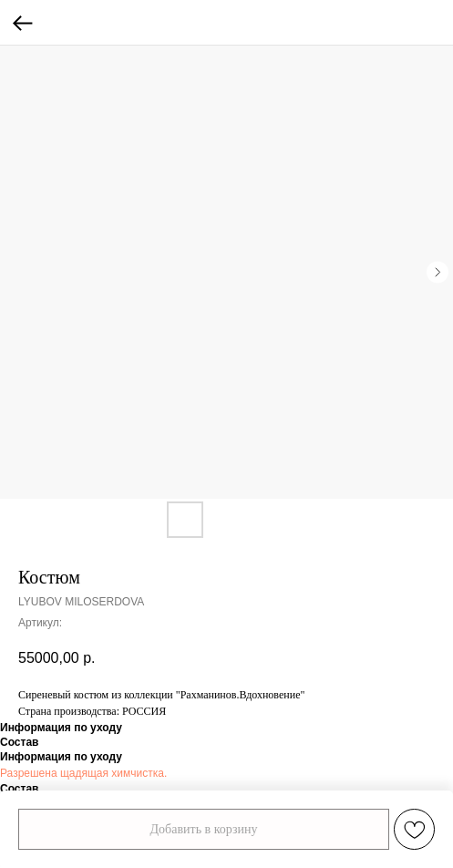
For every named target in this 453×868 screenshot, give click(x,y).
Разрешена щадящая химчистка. (83, 773)
